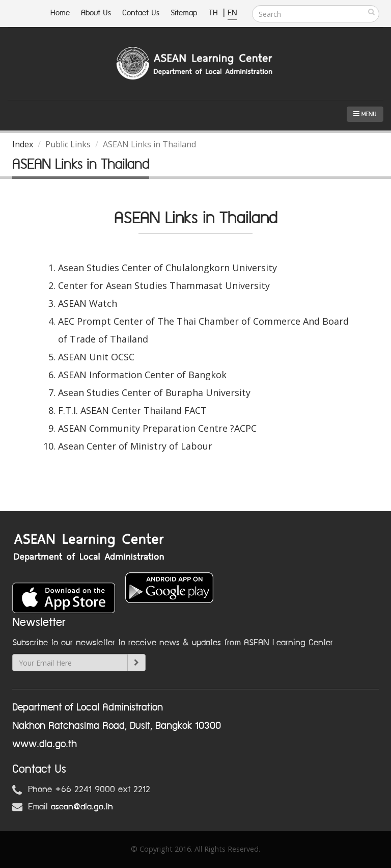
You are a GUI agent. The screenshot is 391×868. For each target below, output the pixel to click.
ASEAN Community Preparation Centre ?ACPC (157, 428)
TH (215, 13)
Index (23, 144)
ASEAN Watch (88, 303)
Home (60, 13)
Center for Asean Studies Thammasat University (164, 285)
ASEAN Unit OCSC (96, 357)
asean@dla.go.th (82, 807)
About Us (96, 13)
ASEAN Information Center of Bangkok (142, 375)
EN (232, 13)
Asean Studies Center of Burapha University (154, 392)
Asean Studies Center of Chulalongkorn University (167, 268)
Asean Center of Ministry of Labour (135, 446)
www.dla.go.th (45, 744)
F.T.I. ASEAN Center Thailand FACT (132, 410)
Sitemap (184, 13)
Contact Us (141, 13)
